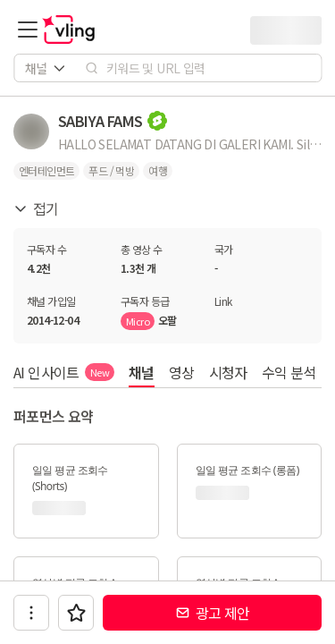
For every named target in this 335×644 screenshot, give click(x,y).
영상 (182, 372)
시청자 (228, 372)
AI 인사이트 (64, 372)
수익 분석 (289, 372)
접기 (36, 208)
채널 (142, 372)
